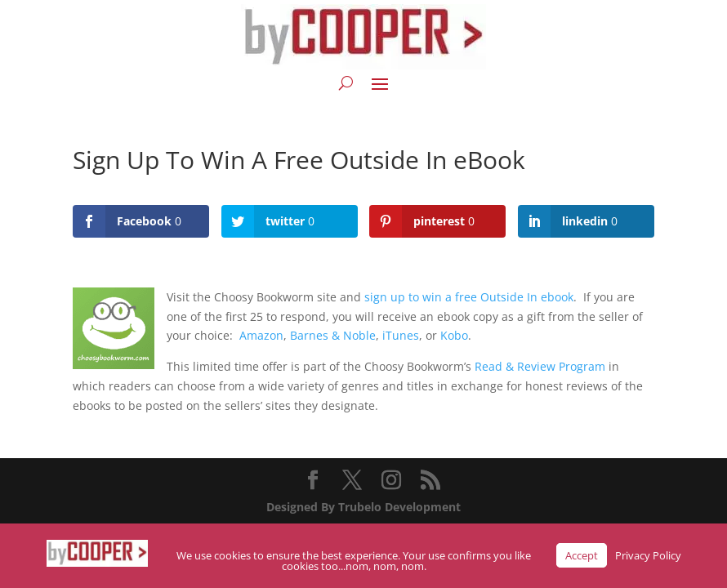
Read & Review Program (540, 366)
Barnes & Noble (333, 335)
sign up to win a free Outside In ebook (469, 297)
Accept (582, 555)
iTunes (401, 335)
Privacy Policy (648, 555)
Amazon (261, 335)
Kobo (454, 335)
